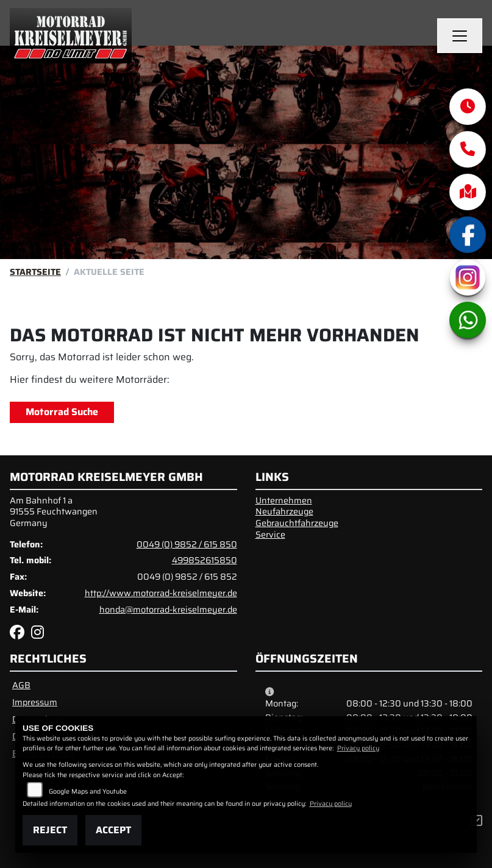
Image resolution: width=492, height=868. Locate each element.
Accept (113, 830)
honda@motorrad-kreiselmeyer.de (168, 610)
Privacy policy (358, 748)
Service (270, 535)
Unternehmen (284, 500)
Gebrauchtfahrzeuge (297, 523)
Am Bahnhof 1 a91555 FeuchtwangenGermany (54, 512)
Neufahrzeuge (284, 511)
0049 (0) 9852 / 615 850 (187, 544)
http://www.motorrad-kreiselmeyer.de (161, 593)
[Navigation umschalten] (460, 36)
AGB (21, 685)
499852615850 (205, 560)
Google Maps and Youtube (88, 792)
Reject (50, 830)
